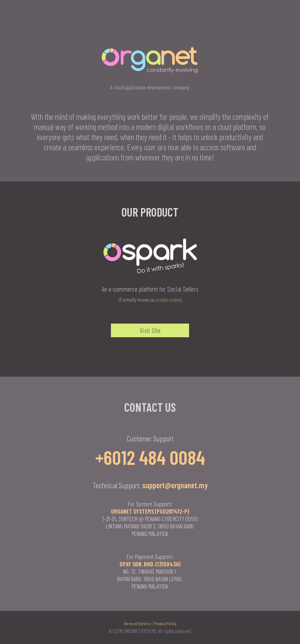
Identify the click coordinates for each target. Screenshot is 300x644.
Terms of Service (137, 623)
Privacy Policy (165, 623)
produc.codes (168, 300)
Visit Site (150, 330)
